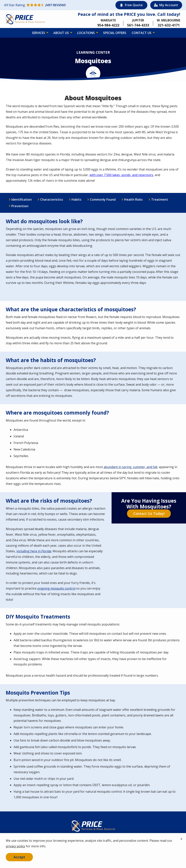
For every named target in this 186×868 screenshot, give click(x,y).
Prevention (20, 206)
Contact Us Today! (149, 513)
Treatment (160, 199)
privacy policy (15, 846)
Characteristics (52, 199)
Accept (19, 857)
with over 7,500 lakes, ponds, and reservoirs (121, 175)
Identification (22, 199)
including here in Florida (34, 551)
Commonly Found (103, 199)
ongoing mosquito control (56, 588)
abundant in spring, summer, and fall (130, 467)
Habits (76, 199)
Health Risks (133, 199)
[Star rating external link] (48, 5)
